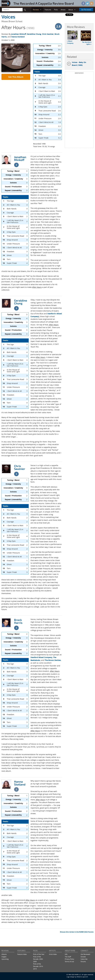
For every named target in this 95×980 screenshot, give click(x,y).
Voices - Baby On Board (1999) (77, 64)
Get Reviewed (86, 10)
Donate (83, 957)
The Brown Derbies (53, 660)
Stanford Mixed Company (41, 657)
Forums (83, 962)
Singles (4, 957)
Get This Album (16, 77)
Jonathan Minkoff (19, 34)
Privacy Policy (69, 959)
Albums (4, 954)
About (71, 10)
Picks (56, 10)
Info (66, 954)
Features (48, 10)
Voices (8, 17)
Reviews (36, 10)
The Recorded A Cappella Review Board (44, 3)
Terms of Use (69, 962)
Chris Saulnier (48, 34)
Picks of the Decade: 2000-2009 (38, 959)
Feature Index (22, 954)
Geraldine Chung (34, 34)
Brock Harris (18, 621)
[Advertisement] (79, 111)
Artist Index (53, 954)
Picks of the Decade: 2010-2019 (38, 966)
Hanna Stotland (18, 37)
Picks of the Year (39, 954)
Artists (63, 10)
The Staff (68, 957)
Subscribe (84, 959)
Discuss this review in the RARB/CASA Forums (77, 932)
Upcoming (5, 959)
